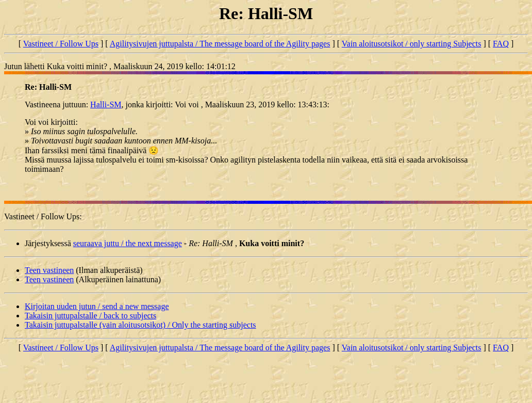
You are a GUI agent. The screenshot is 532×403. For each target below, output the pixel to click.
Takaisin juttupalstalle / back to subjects (90, 316)
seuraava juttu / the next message (128, 243)
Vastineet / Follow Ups (61, 44)
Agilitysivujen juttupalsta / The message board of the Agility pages (220, 44)
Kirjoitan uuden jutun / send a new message (97, 306)
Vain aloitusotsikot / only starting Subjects (412, 44)
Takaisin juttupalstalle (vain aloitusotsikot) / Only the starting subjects (140, 325)
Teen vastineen (49, 270)
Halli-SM (106, 104)
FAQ (501, 44)
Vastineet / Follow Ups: (43, 216)
